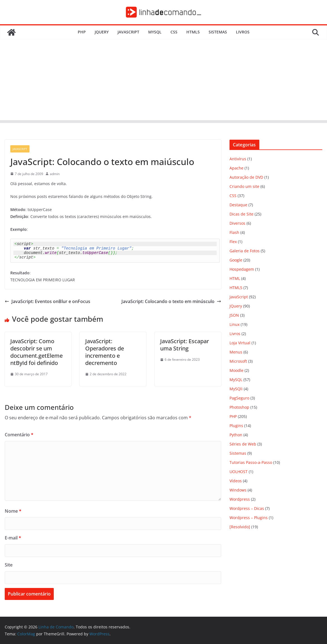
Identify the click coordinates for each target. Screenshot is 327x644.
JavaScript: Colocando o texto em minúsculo (171, 301)
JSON (234, 315)
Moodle (236, 370)
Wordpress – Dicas (247, 508)
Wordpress (240, 499)
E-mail (13, 538)
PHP (82, 32)
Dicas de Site (241, 214)
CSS (174, 32)
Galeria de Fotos (245, 251)
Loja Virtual (240, 343)
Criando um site (244, 186)
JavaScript (128, 32)
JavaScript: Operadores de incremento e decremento (105, 352)
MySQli (236, 389)
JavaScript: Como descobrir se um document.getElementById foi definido (36, 352)
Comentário (19, 435)
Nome (13, 511)
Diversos (237, 223)
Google (236, 260)
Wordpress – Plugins (249, 518)
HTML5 (193, 32)
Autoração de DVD (246, 177)
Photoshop (239, 407)
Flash (234, 232)
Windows (238, 490)
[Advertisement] (163, 81)
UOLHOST (239, 472)
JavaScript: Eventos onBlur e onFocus (47, 301)
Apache (236, 168)
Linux (235, 324)
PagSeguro (239, 398)
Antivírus (238, 159)
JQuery (102, 32)
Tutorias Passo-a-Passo (251, 462)
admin (55, 174)
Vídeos (236, 481)
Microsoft (238, 361)
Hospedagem (242, 269)
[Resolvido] (240, 527)
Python (236, 435)
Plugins (236, 426)
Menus (236, 352)
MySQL (155, 32)
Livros (243, 32)
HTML (235, 278)
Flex (233, 242)
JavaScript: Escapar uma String (185, 345)
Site (9, 565)
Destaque (238, 205)
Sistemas (218, 32)
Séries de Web (243, 444)
